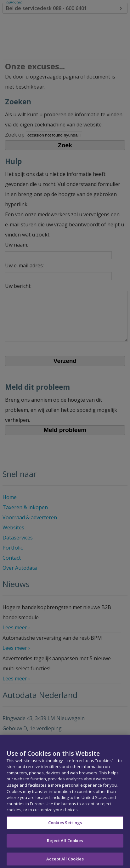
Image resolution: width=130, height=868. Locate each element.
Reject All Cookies (65, 844)
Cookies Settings (65, 826)
